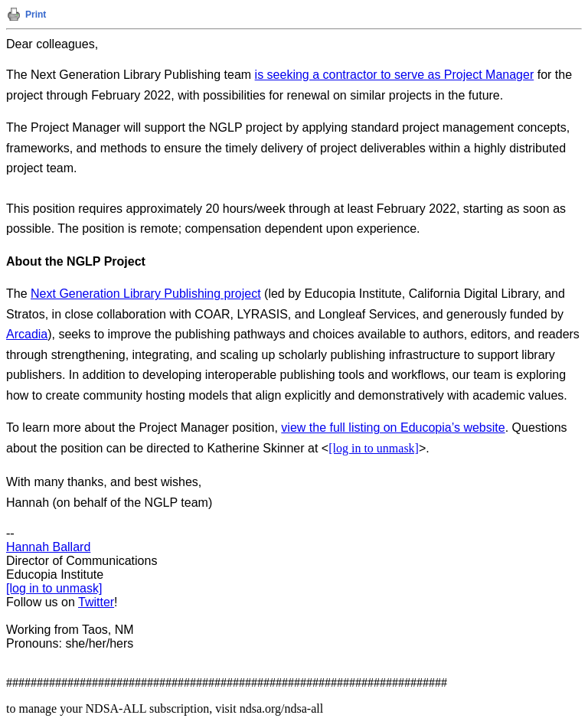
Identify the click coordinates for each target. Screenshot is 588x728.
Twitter (96, 602)
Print (36, 15)
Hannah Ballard (48, 547)
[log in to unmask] (374, 448)
